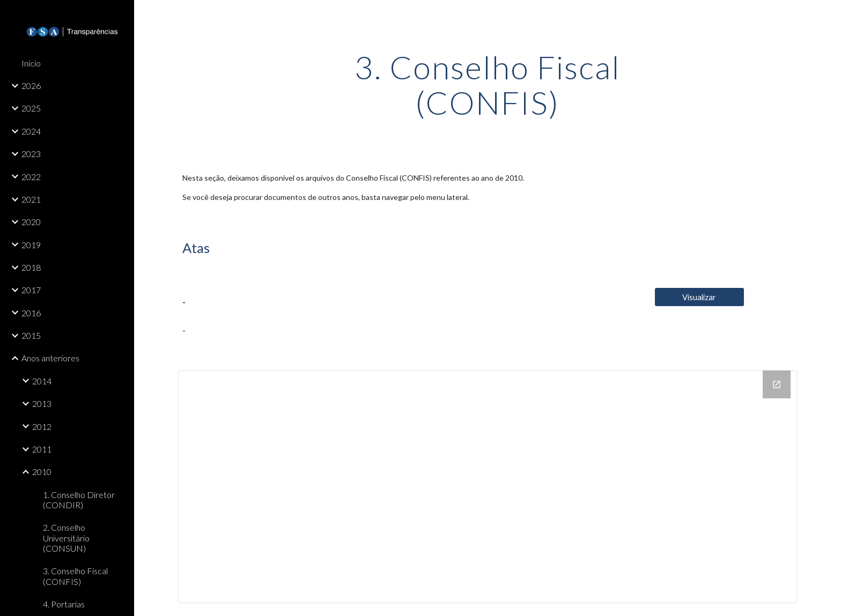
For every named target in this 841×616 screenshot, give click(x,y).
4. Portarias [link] (64, 604)
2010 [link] (42, 472)
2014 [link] (42, 381)
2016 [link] (31, 313)
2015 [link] (31, 335)
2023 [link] (31, 154)
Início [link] (31, 63)
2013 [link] (42, 403)
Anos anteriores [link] (50, 358)
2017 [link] (31, 290)
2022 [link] (31, 177)
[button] (828, 15)
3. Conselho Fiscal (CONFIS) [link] (75, 576)
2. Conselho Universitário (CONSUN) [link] (66, 538)
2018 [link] (31, 267)
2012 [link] (42, 426)
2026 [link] (31, 86)
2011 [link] (42, 449)
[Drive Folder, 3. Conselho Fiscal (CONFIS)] (488, 487)
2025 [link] (31, 108)
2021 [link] (31, 199)
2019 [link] (31, 245)
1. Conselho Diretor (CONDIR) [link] (79, 500)
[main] (488, 85)
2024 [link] (31, 131)
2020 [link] (31, 222)
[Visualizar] (699, 297)
